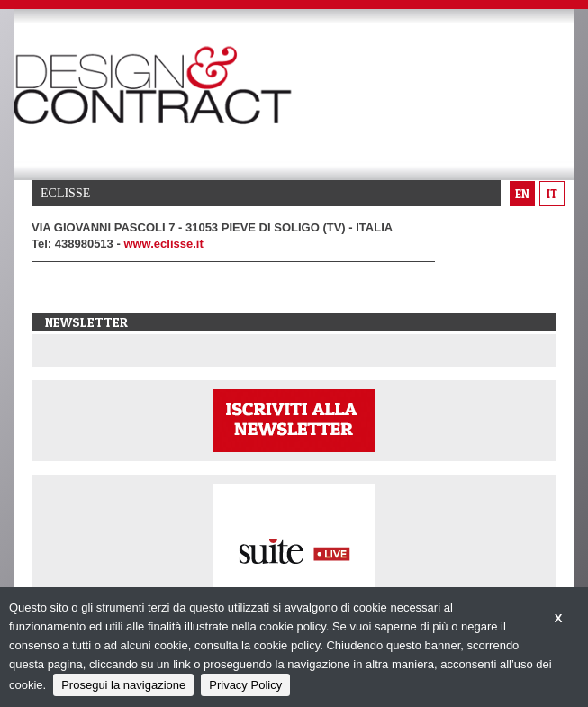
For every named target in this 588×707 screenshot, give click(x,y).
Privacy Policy (245, 685)
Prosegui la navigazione (123, 685)
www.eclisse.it (163, 244)
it (552, 194)
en (522, 194)
